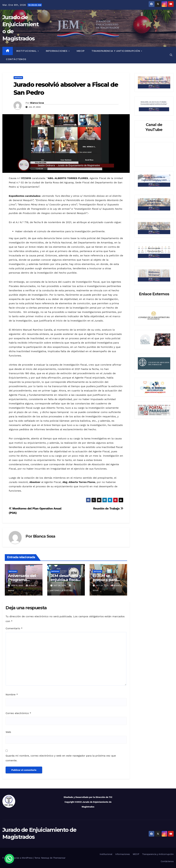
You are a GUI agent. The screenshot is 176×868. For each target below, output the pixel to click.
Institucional (27, 51)
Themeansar (59, 858)
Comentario (14, 628)
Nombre (12, 694)
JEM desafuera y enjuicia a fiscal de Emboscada (66, 580)
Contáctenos (16, 59)
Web (8, 732)
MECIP (81, 51)
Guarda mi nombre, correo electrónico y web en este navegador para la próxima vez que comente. (61, 758)
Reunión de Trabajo (108, 508)
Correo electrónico (18, 713)
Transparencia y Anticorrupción (116, 51)
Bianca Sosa (37, 103)
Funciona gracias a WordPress (18, 858)
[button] (171, 55)
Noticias (18, 78)
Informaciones (57, 51)
